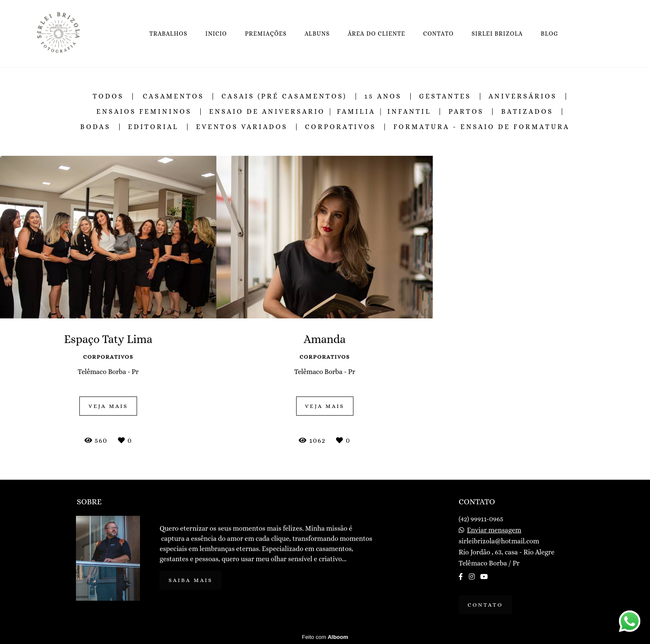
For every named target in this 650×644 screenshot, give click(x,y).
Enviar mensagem (494, 530)
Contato (485, 605)
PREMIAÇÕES (266, 34)
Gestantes (445, 96)
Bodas (95, 127)
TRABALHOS (168, 34)
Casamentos (173, 96)
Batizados (527, 112)
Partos (466, 112)
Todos (108, 96)
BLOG (550, 34)
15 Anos (383, 96)
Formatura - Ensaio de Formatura (482, 127)
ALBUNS (317, 34)
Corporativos (340, 127)
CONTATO (438, 34)
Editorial (153, 127)
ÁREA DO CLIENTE (376, 34)
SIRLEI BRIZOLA (497, 34)
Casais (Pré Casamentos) (284, 96)
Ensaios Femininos (144, 112)
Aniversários (523, 96)
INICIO (216, 34)
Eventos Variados (242, 127)
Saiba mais (191, 580)
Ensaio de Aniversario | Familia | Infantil (320, 112)
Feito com (325, 637)
